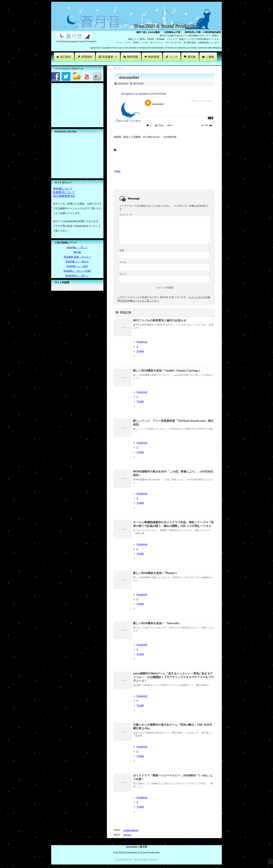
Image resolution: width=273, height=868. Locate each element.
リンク (173, 57)
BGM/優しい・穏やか (77, 262)
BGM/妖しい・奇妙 (77, 266)
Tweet (117, 171)
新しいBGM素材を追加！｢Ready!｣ (155, 573)
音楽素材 (110, 57)
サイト (123, 274)
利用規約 (87, 57)
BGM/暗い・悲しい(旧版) (77, 271)
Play (148, 103)
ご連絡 (210, 57)
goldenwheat (131, 830)
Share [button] (161, 125)
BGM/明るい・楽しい (77, 276)
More (170, 125)
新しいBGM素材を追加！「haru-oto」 (157, 623)
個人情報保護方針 (64, 196)
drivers (127, 835)
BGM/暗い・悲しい (77, 247)
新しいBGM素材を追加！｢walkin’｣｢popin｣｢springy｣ (166, 371)
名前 (122, 250)
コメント (126, 214)
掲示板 (192, 57)
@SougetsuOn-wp (130, 94)
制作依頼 (154, 57)
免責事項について (64, 192)
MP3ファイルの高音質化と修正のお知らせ (160, 320)
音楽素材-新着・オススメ (77, 257)
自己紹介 (66, 57)
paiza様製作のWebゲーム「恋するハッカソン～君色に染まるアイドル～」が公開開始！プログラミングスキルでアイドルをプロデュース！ (173, 677)
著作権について (63, 189)
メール (123, 262)
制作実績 (133, 57)
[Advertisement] (115, 63)
